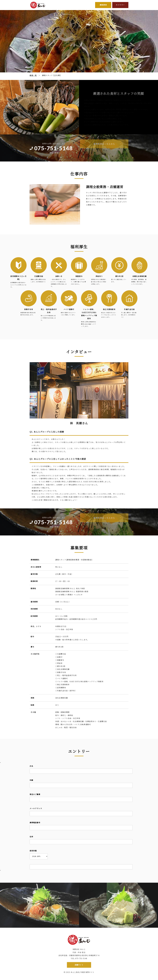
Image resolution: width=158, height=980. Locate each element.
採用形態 (33, 851)
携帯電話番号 (35, 823)
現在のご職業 (35, 795)
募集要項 (103, 5)
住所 (31, 837)
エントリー (120, 5)
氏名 (31, 766)
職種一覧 (33, 75)
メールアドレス (36, 809)
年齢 (31, 781)
